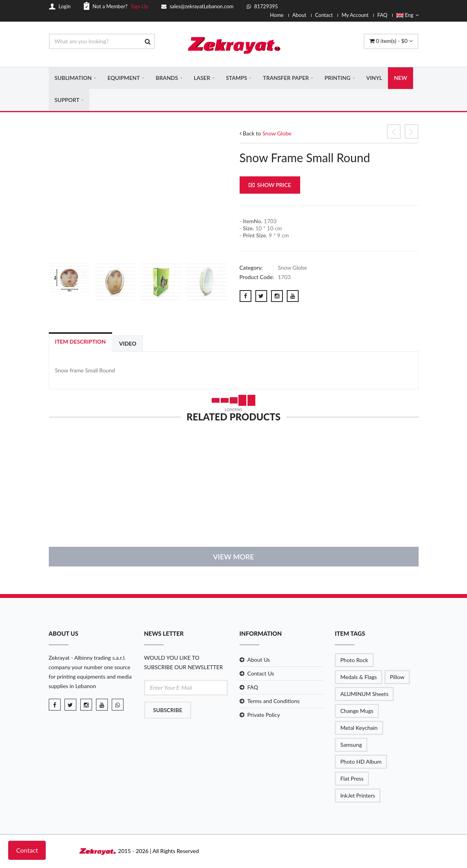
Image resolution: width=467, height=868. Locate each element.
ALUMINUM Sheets (364, 694)
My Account (355, 15)
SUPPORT (67, 100)
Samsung (351, 745)
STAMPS (236, 78)
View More (233, 557)
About (299, 15)
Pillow (397, 677)
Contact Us (261, 674)
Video (128, 344)
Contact (324, 15)
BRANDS (167, 78)
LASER (202, 78)
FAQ (382, 15)
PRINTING (338, 78)
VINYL (374, 78)
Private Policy (264, 715)
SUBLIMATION (73, 78)
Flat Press (352, 779)
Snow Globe (277, 134)
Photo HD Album (361, 762)
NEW (400, 78)
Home (277, 15)
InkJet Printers (358, 796)
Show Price (270, 186)
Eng (407, 15)
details (90, 526)
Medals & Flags (359, 677)
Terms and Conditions (274, 701)
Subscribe (168, 710)
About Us (259, 660)
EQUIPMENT (124, 78)
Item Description (80, 342)
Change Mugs (357, 711)
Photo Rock (354, 660)
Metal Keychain (359, 728)
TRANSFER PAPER (286, 78)
